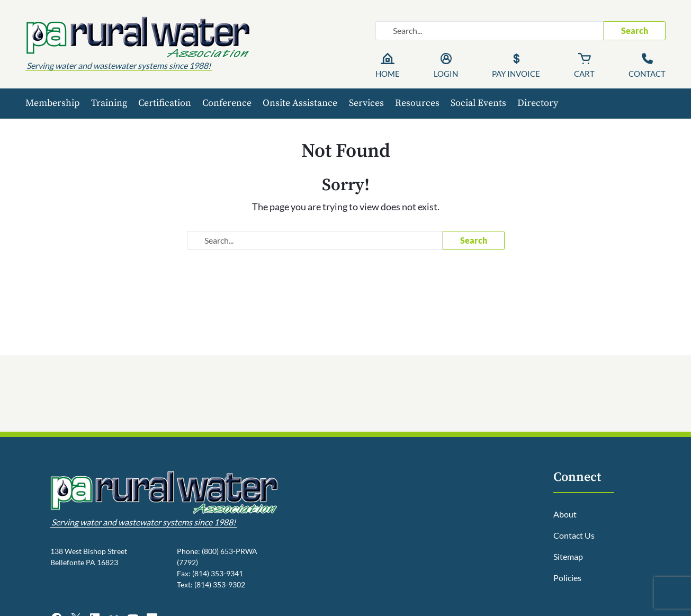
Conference (227, 103)
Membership (53, 103)
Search (635, 30)
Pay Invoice (516, 74)
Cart (584, 74)
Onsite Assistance (300, 103)
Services (366, 103)
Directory (538, 103)
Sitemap (568, 556)
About (565, 514)
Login (446, 74)
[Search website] (490, 31)
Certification (165, 103)
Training (109, 103)
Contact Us (574, 535)
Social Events (478, 103)
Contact (647, 74)
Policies (567, 578)
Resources (417, 103)
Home (388, 74)
